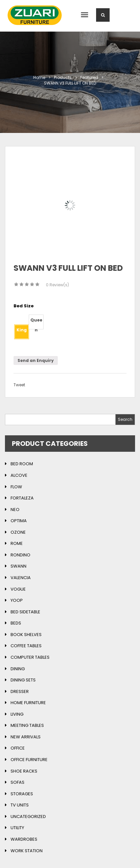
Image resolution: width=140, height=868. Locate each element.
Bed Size (24, 306)
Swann (18, 566)
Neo (15, 510)
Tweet (19, 385)
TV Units (20, 805)
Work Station (27, 851)
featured (89, 77)
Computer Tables (30, 657)
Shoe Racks (24, 771)
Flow (16, 487)
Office (18, 748)
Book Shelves (26, 635)
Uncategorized (28, 817)
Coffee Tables (26, 646)
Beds (16, 623)
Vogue (18, 589)
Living (17, 714)
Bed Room (22, 464)
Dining (18, 669)
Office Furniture (29, 760)
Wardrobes (24, 839)
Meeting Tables (27, 725)
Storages (22, 794)
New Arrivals (26, 737)
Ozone (18, 532)
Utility (17, 828)
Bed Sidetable (25, 612)
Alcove (19, 475)
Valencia (21, 578)
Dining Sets (23, 680)
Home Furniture (28, 703)
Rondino (20, 555)
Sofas (17, 782)
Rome (17, 543)
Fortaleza (22, 498)
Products (63, 77)
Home (39, 77)
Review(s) (57, 285)
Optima (19, 521)
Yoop (17, 600)
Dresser (20, 691)
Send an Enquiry (36, 360)
